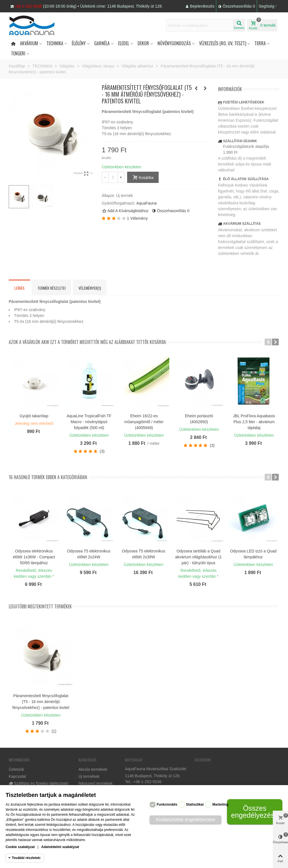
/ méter (154, 443)
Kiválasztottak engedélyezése (185, 820)
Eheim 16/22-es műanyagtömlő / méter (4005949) (144, 422)
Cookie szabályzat (20, 847)
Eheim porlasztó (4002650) (199, 419)
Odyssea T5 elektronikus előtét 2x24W (89, 554)
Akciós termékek (93, 769)
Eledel (124, 43)
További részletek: (26, 858)
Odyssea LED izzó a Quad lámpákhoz (253, 554)
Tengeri (18, 53)
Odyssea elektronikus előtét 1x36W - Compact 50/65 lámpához (34, 557)
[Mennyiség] (113, 177)
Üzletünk (16, 769)
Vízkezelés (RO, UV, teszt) (223, 43)
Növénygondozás (174, 43)
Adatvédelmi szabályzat (60, 847)
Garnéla (102, 43)
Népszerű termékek (95, 783)
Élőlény (79, 43)
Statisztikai (195, 804)
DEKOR (143, 43)
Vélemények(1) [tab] (90, 288)
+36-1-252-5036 (28, 6)
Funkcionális (167, 804)
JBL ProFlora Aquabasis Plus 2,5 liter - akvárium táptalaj (254, 422)
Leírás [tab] (19, 288)
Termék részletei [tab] (51, 288)
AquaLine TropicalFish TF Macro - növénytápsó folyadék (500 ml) (89, 422)
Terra (260, 43)
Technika (55, 43)
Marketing (220, 804)
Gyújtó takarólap (34, 416)
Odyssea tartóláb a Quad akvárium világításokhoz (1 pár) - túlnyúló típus (199, 557)
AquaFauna (147, 203)
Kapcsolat (17, 776)
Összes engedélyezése (255, 812)
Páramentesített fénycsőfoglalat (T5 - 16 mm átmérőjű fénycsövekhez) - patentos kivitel (41, 702)
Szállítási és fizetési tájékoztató (39, 784)
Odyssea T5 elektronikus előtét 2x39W (144, 554)
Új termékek (89, 776)
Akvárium (29, 43)
